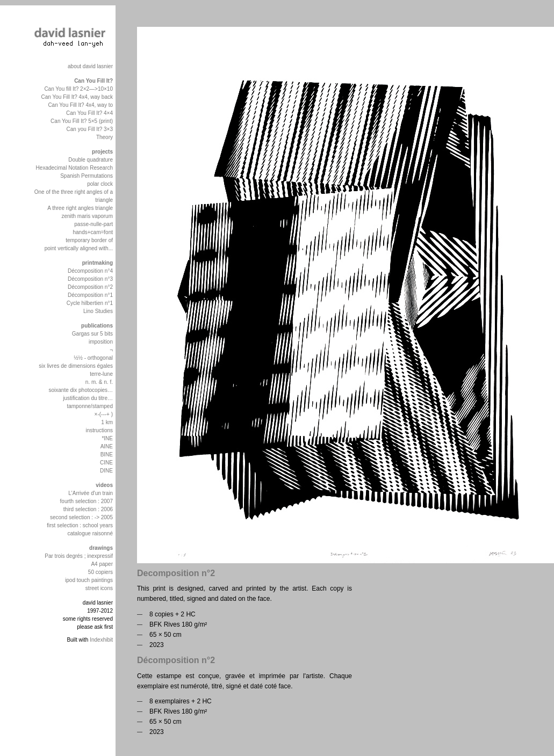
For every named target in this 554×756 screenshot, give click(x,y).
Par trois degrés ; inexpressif (79, 556)
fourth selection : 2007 (87, 501)
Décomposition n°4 (90, 271)
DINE (106, 471)
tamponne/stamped (90, 406)
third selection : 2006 (88, 509)
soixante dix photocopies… (81, 390)
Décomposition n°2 (90, 287)
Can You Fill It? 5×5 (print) (82, 121)
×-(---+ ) (104, 414)
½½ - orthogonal (93, 358)
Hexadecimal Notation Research (74, 168)
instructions (99, 430)
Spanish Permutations (87, 176)
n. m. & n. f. (99, 382)
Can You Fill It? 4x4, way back (77, 97)
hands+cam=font (93, 232)
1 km (107, 422)
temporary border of (89, 240)
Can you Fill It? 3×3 (90, 129)
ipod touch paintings (89, 580)
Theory (105, 137)
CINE (106, 463)
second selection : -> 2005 (81, 517)
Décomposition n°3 (90, 279)
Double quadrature (91, 160)
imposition (101, 342)
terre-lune (101, 374)
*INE (107, 438)
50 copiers (100, 572)
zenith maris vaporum (87, 216)
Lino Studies (98, 311)
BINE (107, 455)
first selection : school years (80, 525)
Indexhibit (101, 640)
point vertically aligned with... (79, 248)
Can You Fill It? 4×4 (89, 113)
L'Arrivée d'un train (91, 493)
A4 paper (102, 564)
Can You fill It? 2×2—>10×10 (78, 89)
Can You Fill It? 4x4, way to (80, 105)
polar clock (100, 184)
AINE (107, 446)
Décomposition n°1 (90, 295)
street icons (99, 588)
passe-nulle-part (93, 224)
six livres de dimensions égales (76, 366)
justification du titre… (88, 398)
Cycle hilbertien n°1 (90, 303)
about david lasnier (90, 66)
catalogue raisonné (90, 533)
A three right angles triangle (80, 208)
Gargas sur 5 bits (92, 334)
